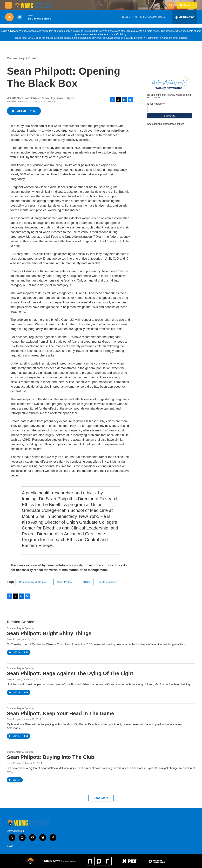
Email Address (156, 104)
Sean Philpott (65, 582)
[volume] (20, 17)
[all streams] (185, 17)
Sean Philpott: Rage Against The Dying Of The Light (70, 673)
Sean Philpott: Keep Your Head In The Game (60, 713)
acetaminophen (108, 582)
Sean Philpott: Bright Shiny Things (49, 633)
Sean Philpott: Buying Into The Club (51, 757)
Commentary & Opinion (23, 58)
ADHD (86, 582)
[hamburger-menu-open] (8, 5)
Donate (188, 5)
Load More (101, 798)
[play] (9, 17)
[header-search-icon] (171, 5)
